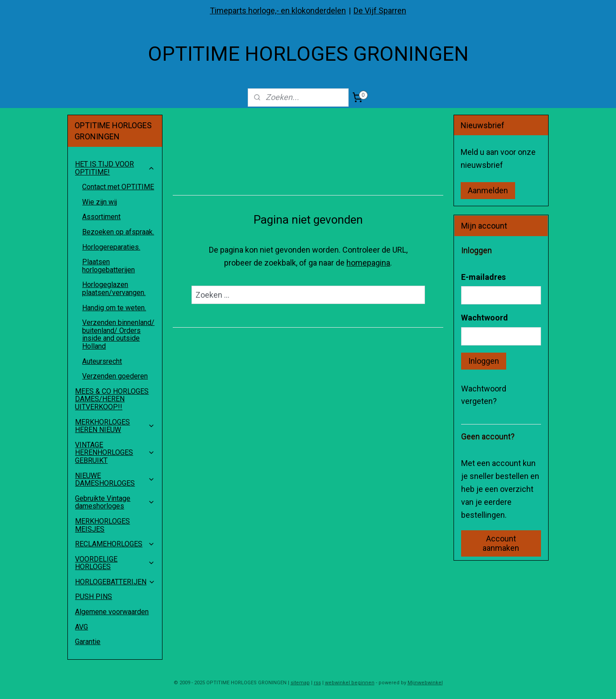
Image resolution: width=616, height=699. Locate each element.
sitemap (300, 683)
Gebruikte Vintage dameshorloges (115, 502)
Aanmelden (488, 190)
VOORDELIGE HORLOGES (115, 563)
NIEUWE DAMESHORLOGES (115, 480)
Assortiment (101, 217)
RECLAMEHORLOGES (115, 544)
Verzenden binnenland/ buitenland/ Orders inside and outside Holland (118, 334)
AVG (81, 627)
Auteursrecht (102, 361)
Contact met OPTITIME (118, 187)
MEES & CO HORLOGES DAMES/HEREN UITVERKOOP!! (112, 399)
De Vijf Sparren (380, 10)
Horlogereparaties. (111, 247)
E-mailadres (483, 277)
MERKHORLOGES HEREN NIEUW (115, 426)
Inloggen (484, 361)
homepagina (368, 263)
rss (317, 683)
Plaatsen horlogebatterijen (108, 266)
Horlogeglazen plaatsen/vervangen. (114, 289)
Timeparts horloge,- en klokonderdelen (278, 10)
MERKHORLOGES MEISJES (102, 525)
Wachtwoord (485, 318)
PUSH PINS (94, 597)
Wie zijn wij (100, 202)
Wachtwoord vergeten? (484, 395)
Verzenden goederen (115, 376)
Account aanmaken (501, 543)
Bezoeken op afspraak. (118, 232)
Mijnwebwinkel (425, 683)
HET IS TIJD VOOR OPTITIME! (115, 168)
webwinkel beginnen (350, 683)
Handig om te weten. (114, 308)
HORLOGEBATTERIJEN (115, 582)
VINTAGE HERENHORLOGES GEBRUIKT (115, 453)
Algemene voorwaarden (112, 612)
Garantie (88, 642)
